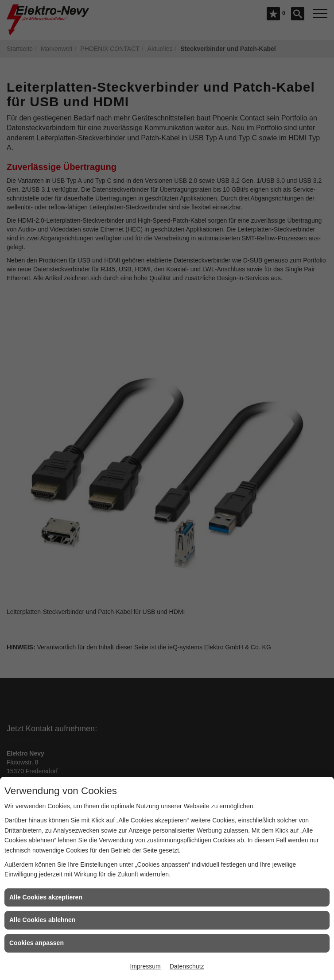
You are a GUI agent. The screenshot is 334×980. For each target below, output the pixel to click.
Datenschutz (187, 966)
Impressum (145, 966)
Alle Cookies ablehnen (42, 920)
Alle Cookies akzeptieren (46, 897)
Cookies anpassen (37, 943)
